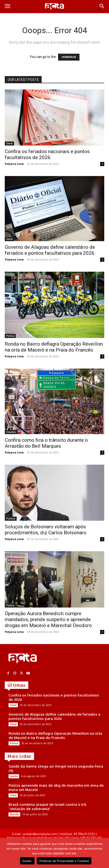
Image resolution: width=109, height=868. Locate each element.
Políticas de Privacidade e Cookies (64, 861)
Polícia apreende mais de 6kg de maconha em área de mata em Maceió (56, 787)
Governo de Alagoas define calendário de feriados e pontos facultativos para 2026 (50, 250)
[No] (103, 853)
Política (11, 519)
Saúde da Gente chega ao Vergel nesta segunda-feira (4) (56, 768)
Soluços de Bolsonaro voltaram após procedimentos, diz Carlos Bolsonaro (46, 530)
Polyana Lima (14, 164)
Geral (9, 143)
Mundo (14, 814)
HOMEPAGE (69, 57)
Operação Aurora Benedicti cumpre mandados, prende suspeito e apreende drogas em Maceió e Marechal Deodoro (48, 619)
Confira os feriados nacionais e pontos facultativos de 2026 (47, 154)
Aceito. (27, 861)
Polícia (10, 336)
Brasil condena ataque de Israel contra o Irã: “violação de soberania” (48, 807)
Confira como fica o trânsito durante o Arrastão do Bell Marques (46, 443)
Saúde (14, 776)
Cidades (11, 432)
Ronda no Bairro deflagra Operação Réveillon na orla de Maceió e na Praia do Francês (54, 347)
